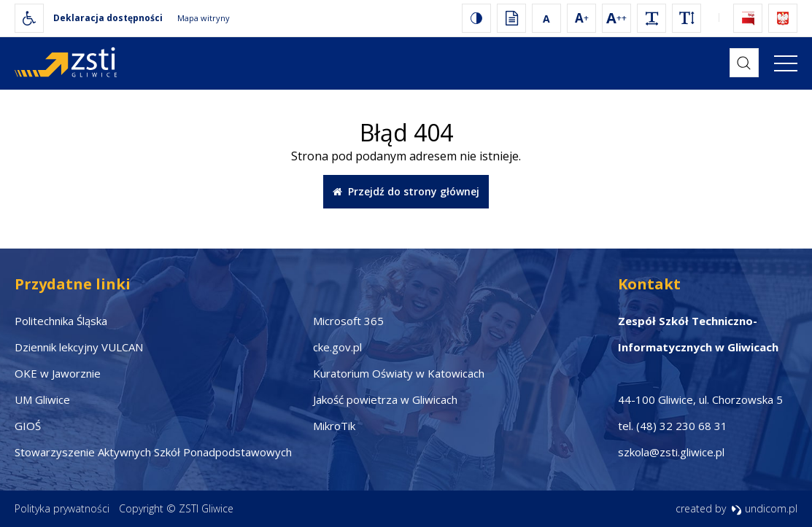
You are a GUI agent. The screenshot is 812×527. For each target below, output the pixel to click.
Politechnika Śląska (61, 321)
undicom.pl (764, 508)
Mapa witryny (204, 18)
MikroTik (334, 426)
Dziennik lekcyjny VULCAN (79, 347)
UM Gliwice (42, 399)
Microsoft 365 (348, 321)
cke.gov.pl (337, 347)
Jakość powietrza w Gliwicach (385, 399)
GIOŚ (28, 426)
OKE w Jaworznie (58, 373)
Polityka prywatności (62, 508)
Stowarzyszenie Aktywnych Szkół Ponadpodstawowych (153, 452)
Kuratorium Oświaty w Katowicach (399, 373)
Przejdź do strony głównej (406, 191)
